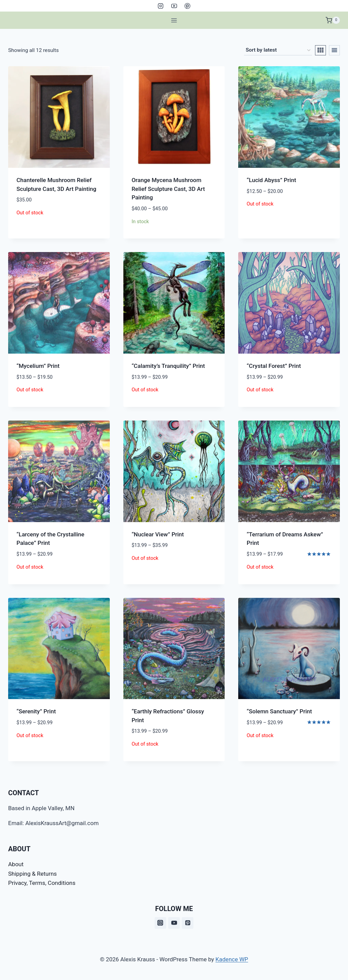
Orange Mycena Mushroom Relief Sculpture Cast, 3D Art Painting (168, 189)
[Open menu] (174, 20)
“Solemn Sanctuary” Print (279, 711)
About (16, 864)
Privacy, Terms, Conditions (42, 883)
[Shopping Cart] (333, 20)
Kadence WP (232, 959)
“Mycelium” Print (38, 366)
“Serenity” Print (36, 711)
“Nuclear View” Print (158, 534)
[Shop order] (278, 50)
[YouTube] (174, 6)
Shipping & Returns (32, 874)
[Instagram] (161, 6)
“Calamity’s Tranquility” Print (168, 366)
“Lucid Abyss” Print (271, 180)
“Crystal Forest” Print (274, 366)
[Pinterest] (187, 6)
